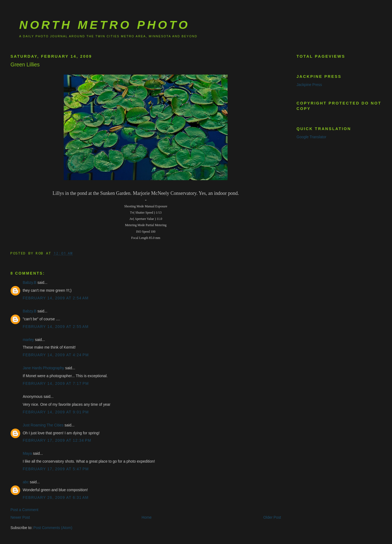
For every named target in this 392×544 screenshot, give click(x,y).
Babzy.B (29, 283)
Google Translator (311, 137)
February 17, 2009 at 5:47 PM (56, 469)
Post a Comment (24, 510)
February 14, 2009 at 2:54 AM (56, 298)
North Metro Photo (104, 25)
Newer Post (20, 517)
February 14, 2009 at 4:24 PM (56, 355)
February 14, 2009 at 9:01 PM (56, 412)
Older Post (272, 517)
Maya (27, 454)
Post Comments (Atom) (53, 528)
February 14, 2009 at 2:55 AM (56, 327)
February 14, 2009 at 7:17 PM (56, 384)
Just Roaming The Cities (43, 425)
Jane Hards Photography (43, 368)
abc (26, 482)
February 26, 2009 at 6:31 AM (56, 498)
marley (28, 340)
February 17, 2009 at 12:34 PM (57, 440)
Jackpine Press (309, 85)
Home (147, 517)
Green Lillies (25, 65)
